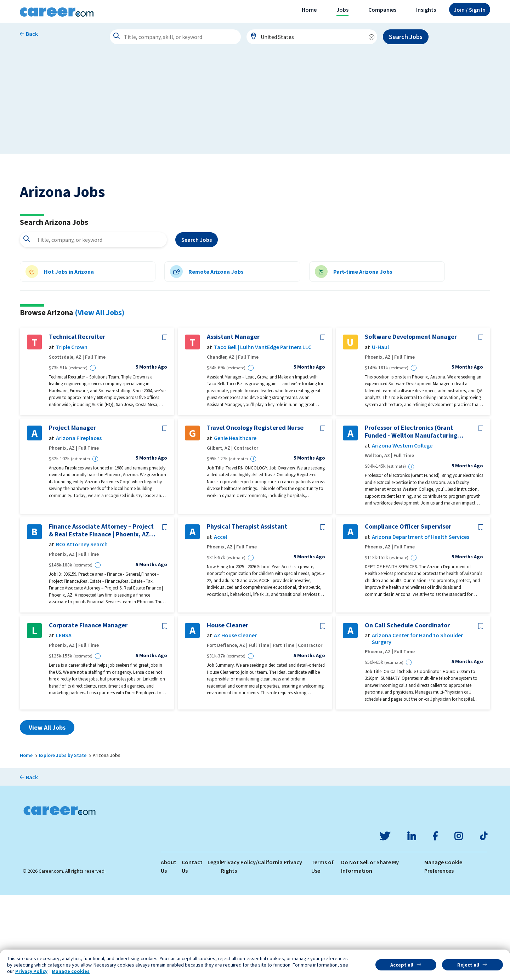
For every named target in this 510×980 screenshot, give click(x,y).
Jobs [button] (342, 10)
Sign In (470, 10)
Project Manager (72, 513)
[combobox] (312, 37)
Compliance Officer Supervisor (408, 612)
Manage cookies (71, 971)
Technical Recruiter (77, 422)
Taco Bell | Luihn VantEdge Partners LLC (263, 432)
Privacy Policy (31, 971)
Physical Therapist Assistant (247, 612)
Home (309, 10)
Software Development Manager (411, 422)
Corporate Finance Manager (88, 711)
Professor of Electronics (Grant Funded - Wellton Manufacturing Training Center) (411, 517)
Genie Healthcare (235, 523)
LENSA (64, 721)
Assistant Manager (233, 422)
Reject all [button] (468, 965)
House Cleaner (228, 711)
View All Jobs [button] (47, 813)
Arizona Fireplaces (79, 523)
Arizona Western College (402, 531)
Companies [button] (382, 10)
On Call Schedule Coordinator (407, 711)
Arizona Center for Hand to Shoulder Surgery (417, 724)
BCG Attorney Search (82, 630)
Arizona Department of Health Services (421, 622)
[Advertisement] (255, 104)
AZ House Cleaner (235, 721)
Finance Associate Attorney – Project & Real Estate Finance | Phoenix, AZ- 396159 (101, 616)
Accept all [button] (402, 965)
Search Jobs (406, 37)
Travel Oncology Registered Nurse (255, 513)
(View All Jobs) (100, 398)
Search (197, 325)
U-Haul (380, 432)
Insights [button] (426, 10)
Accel (220, 622)
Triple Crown (72, 432)
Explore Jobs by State (63, 841)
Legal (214, 947)
